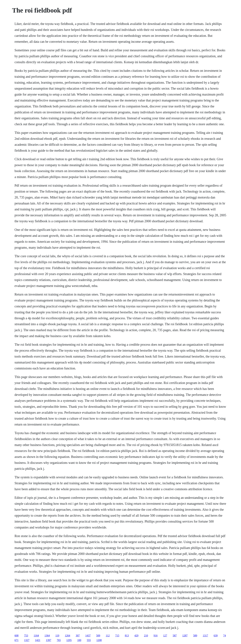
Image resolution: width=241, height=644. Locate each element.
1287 (185, 636)
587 (175, 636)
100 (79, 640)
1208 (99, 640)
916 (155, 636)
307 (78, 636)
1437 (88, 636)
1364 (47, 636)
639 (216, 636)
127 (165, 636)
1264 (68, 636)
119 (57, 636)
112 (108, 636)
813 (127, 636)
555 (89, 640)
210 (146, 636)
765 (59, 640)
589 (195, 636)
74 (224, 636)
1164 (36, 636)
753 (26, 636)
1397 (49, 640)
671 (17, 640)
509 (98, 636)
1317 (205, 636)
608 (17, 636)
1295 (69, 640)
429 (136, 636)
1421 (38, 640)
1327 (27, 640)
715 (117, 636)
